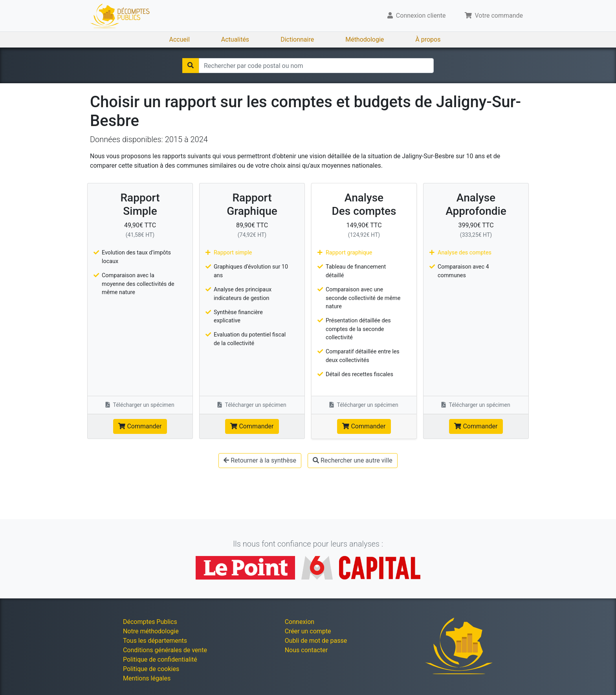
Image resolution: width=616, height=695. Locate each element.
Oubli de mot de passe (316, 641)
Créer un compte (308, 631)
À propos (428, 39)
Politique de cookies (151, 669)
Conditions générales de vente (165, 650)
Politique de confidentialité (160, 659)
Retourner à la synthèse (260, 460)
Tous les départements (155, 641)
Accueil (180, 39)
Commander (140, 426)
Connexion (300, 622)
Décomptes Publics (150, 622)
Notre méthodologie (151, 631)
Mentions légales (147, 678)
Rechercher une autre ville (353, 460)
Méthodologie (365, 39)
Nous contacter (306, 650)
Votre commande (494, 16)
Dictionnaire (297, 39)
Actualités (235, 39)
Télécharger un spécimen (140, 405)
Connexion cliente (417, 16)
